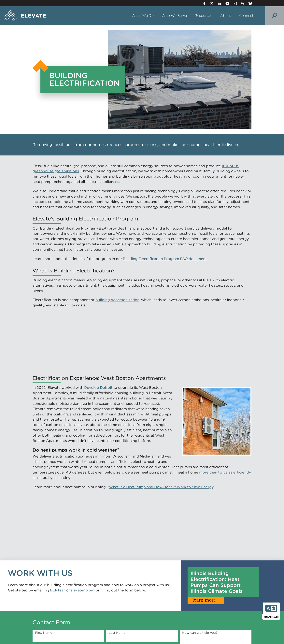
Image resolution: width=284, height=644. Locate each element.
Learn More (204, 600)
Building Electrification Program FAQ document (165, 259)
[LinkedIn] (218, 3)
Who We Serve (174, 16)
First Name (44, 633)
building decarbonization (117, 300)
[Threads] (241, 3)
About (226, 16)
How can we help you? (200, 633)
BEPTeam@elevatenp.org (72, 590)
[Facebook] (203, 3)
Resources (204, 16)
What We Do (143, 16)
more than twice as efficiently (225, 472)
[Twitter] (210, 3)
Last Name (117, 633)
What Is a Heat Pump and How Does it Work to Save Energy (161, 487)
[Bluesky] (249, 3)
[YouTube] (226, 3)
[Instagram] (234, 3)
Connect (246, 16)
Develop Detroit (98, 387)
